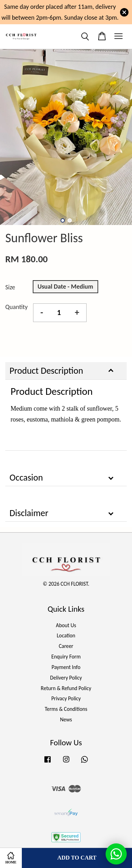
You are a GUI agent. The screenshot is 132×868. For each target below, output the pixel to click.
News (66, 719)
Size (10, 287)
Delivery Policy (66, 678)
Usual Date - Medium (65, 287)
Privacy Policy (66, 698)
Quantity (17, 307)
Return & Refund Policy (66, 688)
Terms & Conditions (66, 709)
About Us (66, 625)
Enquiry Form (66, 657)
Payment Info (66, 667)
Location (66, 635)
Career (66, 646)
